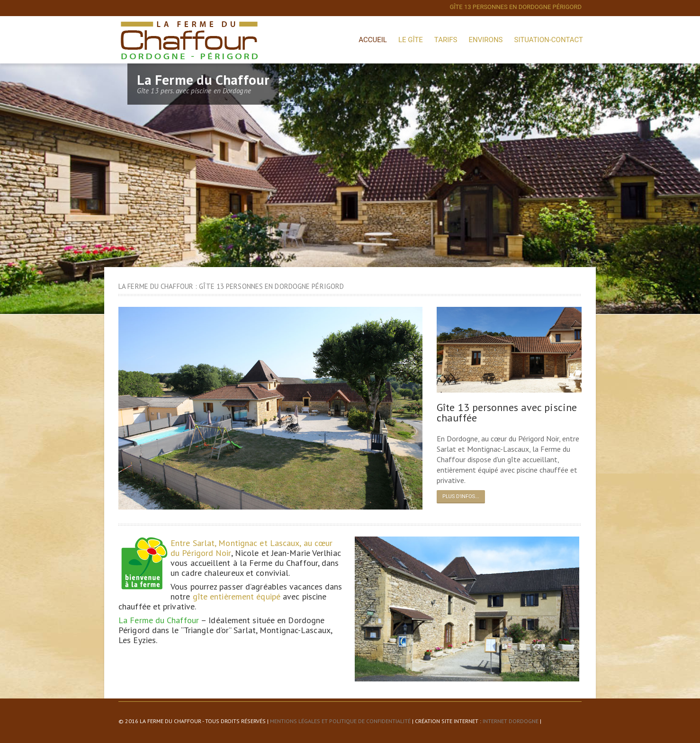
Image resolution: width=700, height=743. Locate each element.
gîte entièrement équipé (237, 596)
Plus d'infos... (461, 497)
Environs (485, 40)
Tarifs (446, 40)
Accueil (373, 40)
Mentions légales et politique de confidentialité (340, 721)
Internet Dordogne (511, 721)
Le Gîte (411, 40)
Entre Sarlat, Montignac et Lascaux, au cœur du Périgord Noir (251, 548)
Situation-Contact (549, 40)
